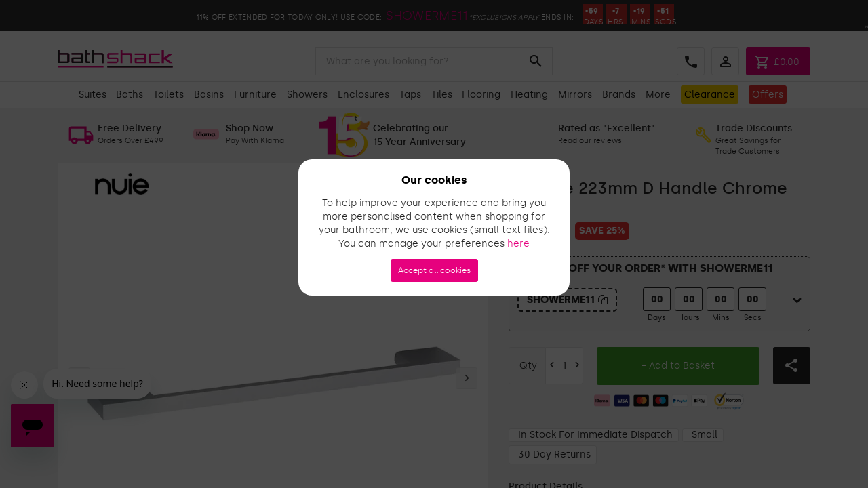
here (518, 244)
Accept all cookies (434, 270)
